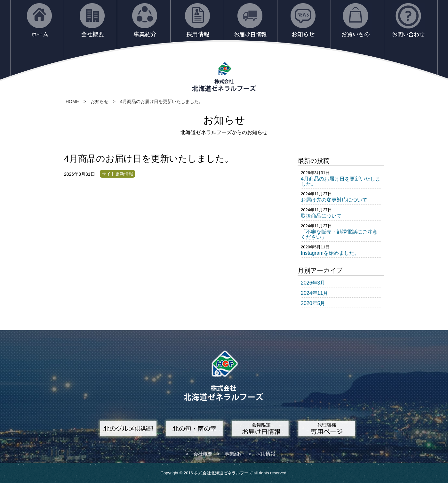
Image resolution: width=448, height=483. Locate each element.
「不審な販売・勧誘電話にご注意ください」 (339, 234)
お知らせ (100, 101)
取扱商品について (321, 216)
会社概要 (203, 454)
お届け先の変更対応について (334, 200)
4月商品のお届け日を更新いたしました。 (162, 101)
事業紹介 (234, 454)
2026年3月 (313, 283)
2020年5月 (313, 303)
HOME (72, 101)
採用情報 (266, 454)
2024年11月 (314, 293)
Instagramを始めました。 (330, 253)
